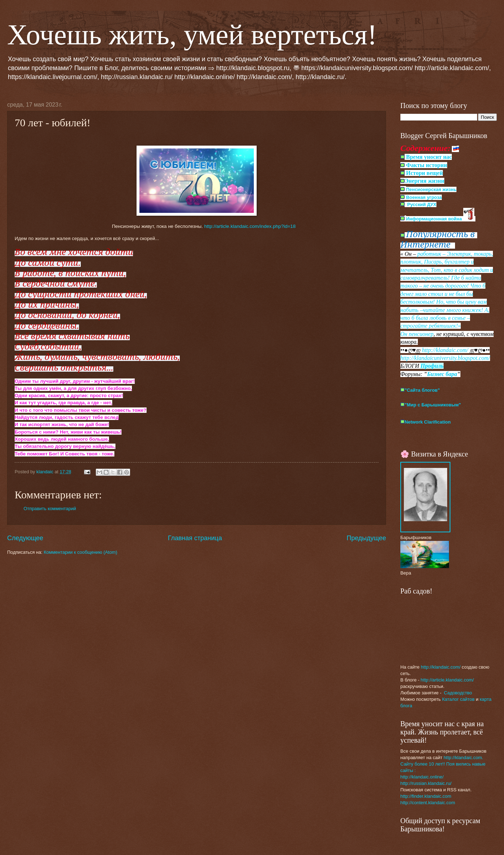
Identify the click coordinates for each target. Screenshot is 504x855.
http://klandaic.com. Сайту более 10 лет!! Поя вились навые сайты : (443, 764)
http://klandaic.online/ (422, 777)
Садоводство (458, 693)
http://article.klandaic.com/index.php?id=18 (250, 226)
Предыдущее (366, 538)
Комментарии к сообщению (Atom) (80, 552)
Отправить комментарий (50, 509)
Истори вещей (424, 173)
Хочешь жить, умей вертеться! (192, 35)
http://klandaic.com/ (445, 350)
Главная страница (195, 538)
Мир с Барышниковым (434, 405)
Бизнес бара (442, 374)
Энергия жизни (424, 181)
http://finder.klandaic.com (426, 796)
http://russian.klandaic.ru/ (426, 783)
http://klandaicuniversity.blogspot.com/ (445, 358)
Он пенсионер (417, 334)
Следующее (25, 538)
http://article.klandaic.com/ (447, 680)
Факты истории (426, 165)
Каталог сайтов (458, 699)
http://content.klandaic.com (428, 803)
